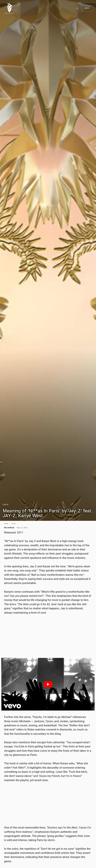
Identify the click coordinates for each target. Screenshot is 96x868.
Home (6, 524)
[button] (78, 8)
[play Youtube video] (48, 684)
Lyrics (6, 505)
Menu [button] (87, 8)
